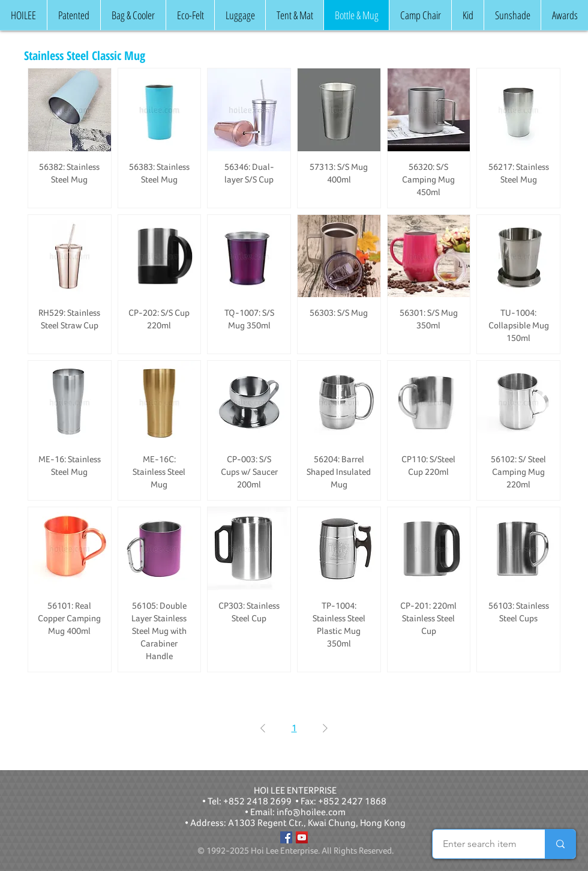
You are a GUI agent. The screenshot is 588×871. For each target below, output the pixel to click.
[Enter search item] (480, 844)
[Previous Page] (263, 728)
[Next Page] (325, 728)
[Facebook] (286, 837)
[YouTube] (302, 837)
